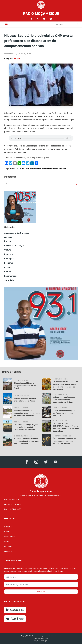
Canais (7, 542)
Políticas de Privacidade (41, 638)
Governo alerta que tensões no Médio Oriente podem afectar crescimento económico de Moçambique (65, 386)
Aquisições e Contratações (17, 233)
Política (8, 272)
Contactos (8, 551)
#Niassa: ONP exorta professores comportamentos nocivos (38, 169)
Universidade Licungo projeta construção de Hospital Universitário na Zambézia (26, 427)
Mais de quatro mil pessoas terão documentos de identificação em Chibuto (64, 400)
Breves (17, 59)
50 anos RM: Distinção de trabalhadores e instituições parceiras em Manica (64, 441)
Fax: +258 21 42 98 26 (13, 509)
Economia (9, 263)
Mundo (7, 267)
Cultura (8, 250)
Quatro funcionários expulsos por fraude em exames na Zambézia (65, 413)
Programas (8, 546)
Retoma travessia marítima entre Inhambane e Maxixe (25, 400)
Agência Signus (43, 641)
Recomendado (11, 276)
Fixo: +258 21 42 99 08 (13, 504)
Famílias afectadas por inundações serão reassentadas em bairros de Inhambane (27, 413)
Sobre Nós (8, 527)
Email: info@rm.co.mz (12, 499)
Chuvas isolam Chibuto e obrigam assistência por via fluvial (25, 386)
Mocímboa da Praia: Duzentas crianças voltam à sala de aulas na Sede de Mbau (27, 441)
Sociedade (9, 280)
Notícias (8, 237)
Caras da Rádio (10, 537)
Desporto (9, 254)
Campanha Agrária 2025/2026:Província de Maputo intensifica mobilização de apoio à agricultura (66, 427)
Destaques (9, 259)
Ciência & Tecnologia (14, 245)
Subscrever (41, 592)
